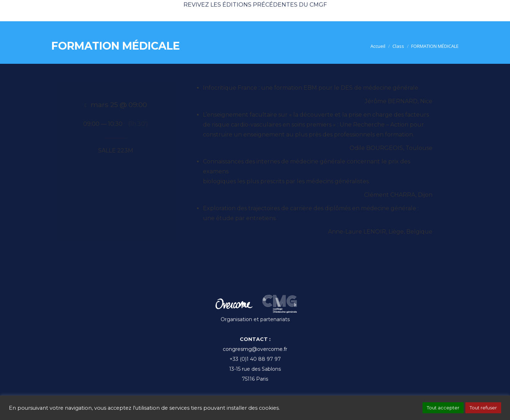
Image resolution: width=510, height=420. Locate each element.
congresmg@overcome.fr (255, 349)
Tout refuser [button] (483, 408)
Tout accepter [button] (443, 408)
